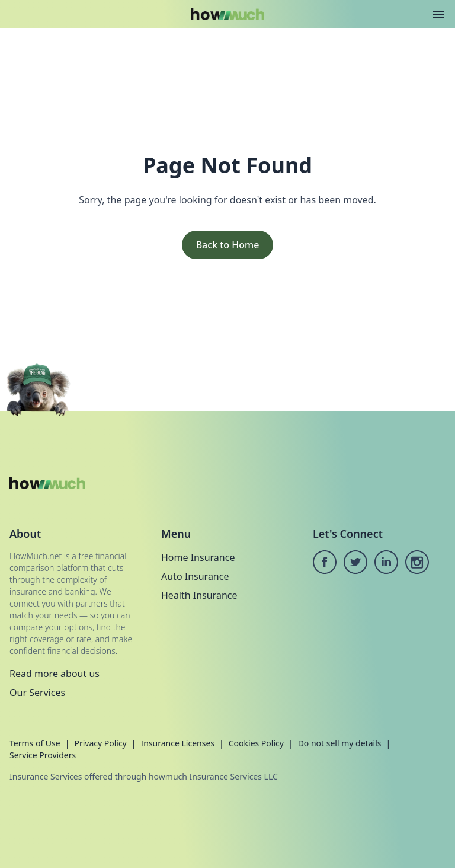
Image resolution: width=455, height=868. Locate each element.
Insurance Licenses (177, 743)
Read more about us (55, 674)
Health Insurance (199, 595)
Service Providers (43, 755)
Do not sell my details (340, 743)
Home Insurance (198, 557)
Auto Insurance (195, 576)
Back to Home (228, 245)
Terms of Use (35, 743)
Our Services (37, 693)
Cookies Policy (256, 743)
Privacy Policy (100, 743)
